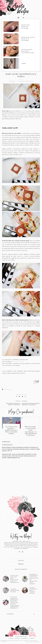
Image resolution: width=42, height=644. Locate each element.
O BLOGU (11, 638)
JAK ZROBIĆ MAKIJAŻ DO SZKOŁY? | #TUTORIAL (13, 404)
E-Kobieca (22, 361)
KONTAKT (32, 638)
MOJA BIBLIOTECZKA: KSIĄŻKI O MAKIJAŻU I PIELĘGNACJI (31, 404)
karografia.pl (37, 642)
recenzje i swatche (8, 389)
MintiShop (15, 361)
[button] (11, 17)
